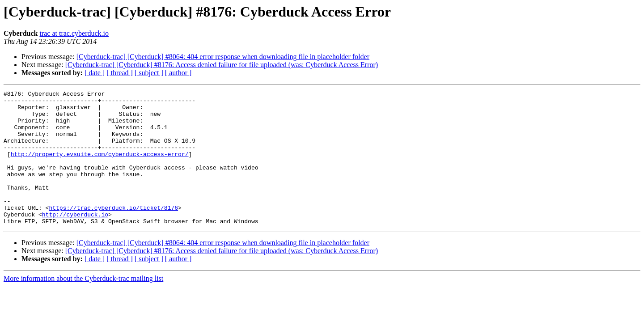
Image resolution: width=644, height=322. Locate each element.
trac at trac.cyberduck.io (74, 33)
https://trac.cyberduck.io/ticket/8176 (113, 232)
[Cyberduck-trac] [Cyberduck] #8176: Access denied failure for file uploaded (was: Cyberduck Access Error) (222, 65)
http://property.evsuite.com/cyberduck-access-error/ (100, 167)
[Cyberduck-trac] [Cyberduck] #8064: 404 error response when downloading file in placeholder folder (223, 57)
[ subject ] (149, 73)
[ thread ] (120, 73)
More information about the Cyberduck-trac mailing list (83, 305)
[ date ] (95, 73)
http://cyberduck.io (75, 240)
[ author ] (178, 73)
